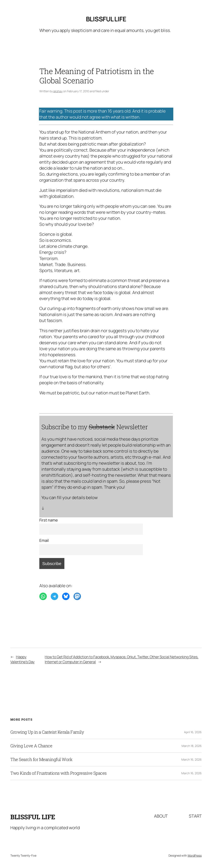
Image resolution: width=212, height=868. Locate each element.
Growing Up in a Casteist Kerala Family (47, 732)
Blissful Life (106, 19)
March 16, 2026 (192, 759)
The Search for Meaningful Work (41, 759)
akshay (58, 91)
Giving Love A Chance (31, 746)
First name (49, 520)
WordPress (195, 855)
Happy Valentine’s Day (22, 659)
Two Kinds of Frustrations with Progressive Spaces (58, 773)
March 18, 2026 (192, 746)
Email (44, 540)
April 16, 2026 (193, 732)
